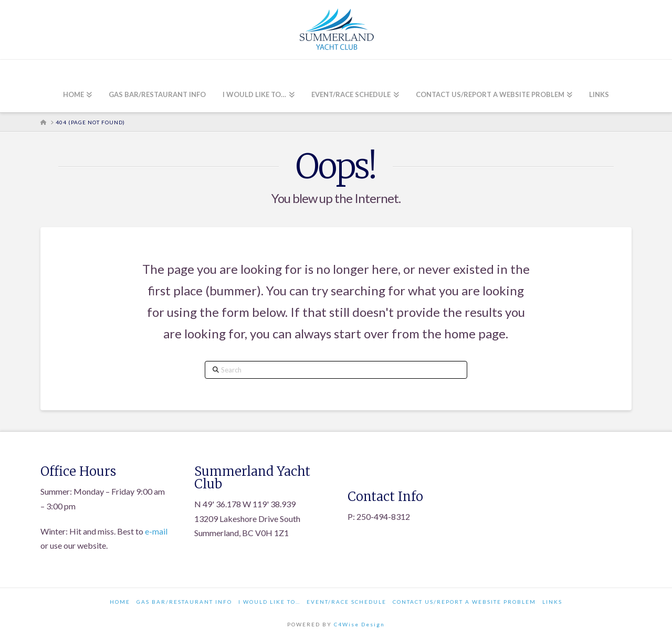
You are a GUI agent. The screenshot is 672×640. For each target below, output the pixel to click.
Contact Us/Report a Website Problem (464, 602)
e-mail (156, 531)
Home (120, 602)
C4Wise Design (359, 624)
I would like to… (269, 602)
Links (552, 602)
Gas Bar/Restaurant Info (184, 602)
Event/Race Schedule (346, 602)
